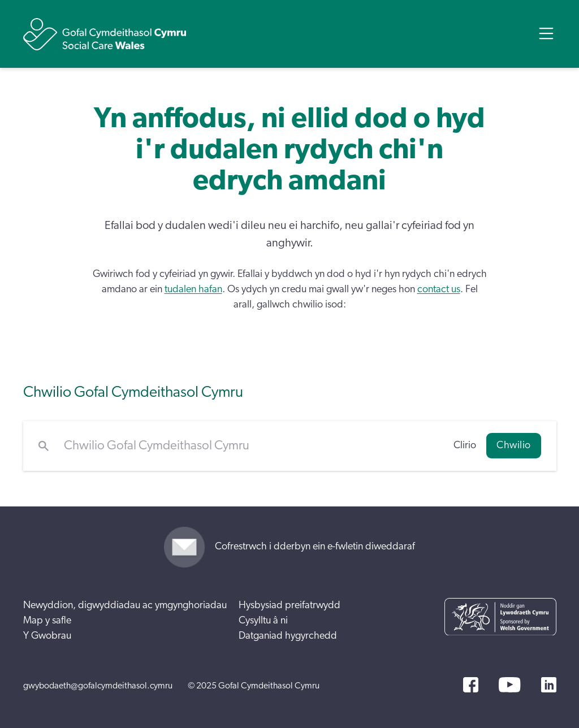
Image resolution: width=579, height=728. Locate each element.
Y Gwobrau (47, 636)
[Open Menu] (546, 33)
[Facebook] (471, 685)
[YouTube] (509, 685)
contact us (439, 289)
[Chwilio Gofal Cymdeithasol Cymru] (251, 446)
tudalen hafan (193, 289)
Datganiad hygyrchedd (288, 636)
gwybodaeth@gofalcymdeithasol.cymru (98, 686)
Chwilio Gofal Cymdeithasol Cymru (133, 392)
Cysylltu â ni (263, 621)
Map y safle (47, 621)
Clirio (465, 445)
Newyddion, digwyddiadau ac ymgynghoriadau (125, 605)
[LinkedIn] (549, 685)
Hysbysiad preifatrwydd (289, 605)
